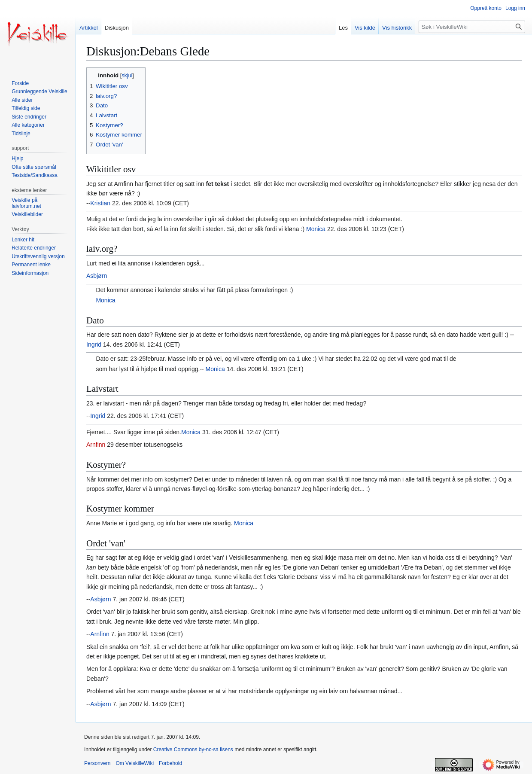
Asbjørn (97, 276)
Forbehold (170, 763)
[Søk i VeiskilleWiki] (472, 27)
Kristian (100, 203)
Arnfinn (96, 445)
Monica (316, 229)
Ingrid (94, 344)
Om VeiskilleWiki (135, 763)
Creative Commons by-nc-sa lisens (193, 750)
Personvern (97, 763)
